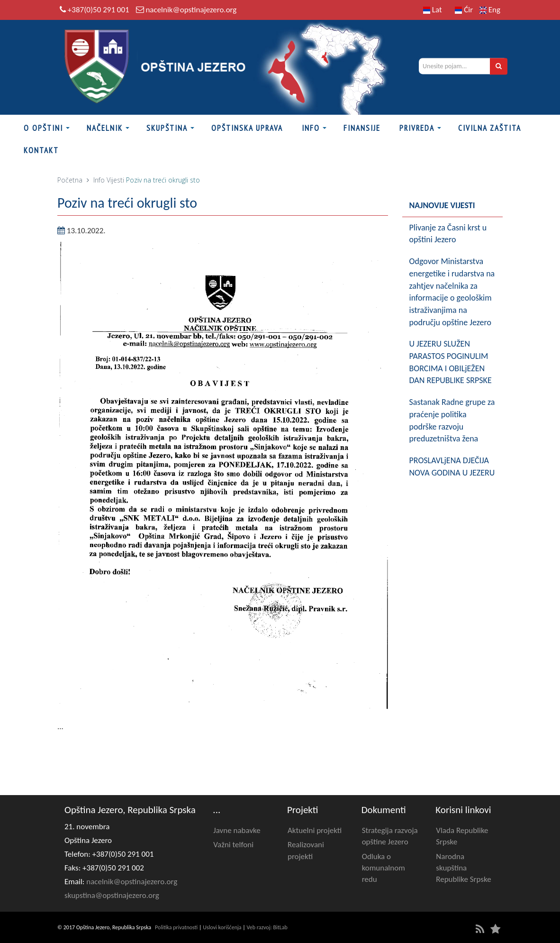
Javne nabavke (237, 830)
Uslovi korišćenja (222, 927)
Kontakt (41, 150)
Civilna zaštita (490, 128)
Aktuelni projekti (315, 830)
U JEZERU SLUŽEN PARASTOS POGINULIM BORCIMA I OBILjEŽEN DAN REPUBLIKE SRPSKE (451, 362)
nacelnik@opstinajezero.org (191, 10)
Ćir (464, 10)
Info (311, 128)
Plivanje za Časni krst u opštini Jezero (448, 234)
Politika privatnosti (176, 927)
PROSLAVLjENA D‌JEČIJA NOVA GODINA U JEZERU (452, 467)
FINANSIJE (362, 128)
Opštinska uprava (247, 128)
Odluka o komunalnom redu (384, 868)
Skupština (167, 128)
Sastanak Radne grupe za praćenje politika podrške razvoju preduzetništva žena (452, 420)
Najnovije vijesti (442, 205)
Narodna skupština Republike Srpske (463, 868)
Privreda (417, 128)
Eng (490, 10)
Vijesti (115, 180)
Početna (70, 180)
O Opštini (43, 128)
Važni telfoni (233, 845)
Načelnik (105, 128)
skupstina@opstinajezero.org (112, 895)
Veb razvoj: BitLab (267, 927)
